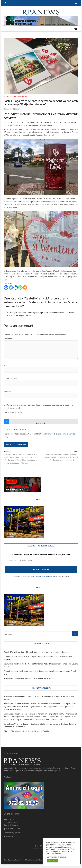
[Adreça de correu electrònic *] (41, 450)
